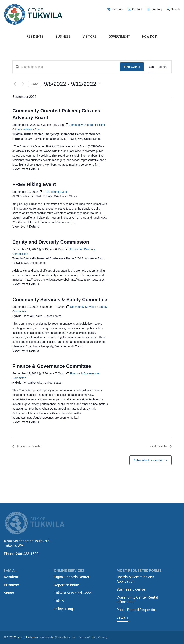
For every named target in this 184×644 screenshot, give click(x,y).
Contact (137, 9)
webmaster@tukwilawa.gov (58, 637)
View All (123, 618)
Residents (35, 36)
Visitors (90, 36)
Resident (11, 577)
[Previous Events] (15, 84)
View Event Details (26, 169)
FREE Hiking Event (34, 184)
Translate (117, 9)
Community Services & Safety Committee (60, 299)
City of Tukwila (33, 15)
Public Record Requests (136, 610)
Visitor (9, 593)
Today (35, 84)
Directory (157, 9)
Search (175, 9)
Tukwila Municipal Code (73, 593)
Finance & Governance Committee (52, 366)
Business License (131, 589)
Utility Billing (63, 609)
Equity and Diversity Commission (51, 242)
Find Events (132, 67)
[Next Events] (23, 84)
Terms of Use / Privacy (93, 637)
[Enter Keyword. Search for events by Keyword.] (66, 67)
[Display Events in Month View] (163, 67)
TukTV (59, 601)
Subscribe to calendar (148, 460)
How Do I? (150, 36)
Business (63, 36)
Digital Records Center (72, 577)
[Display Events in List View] (151, 67)
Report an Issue (66, 585)
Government (119, 36)
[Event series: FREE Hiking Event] (53, 192)
